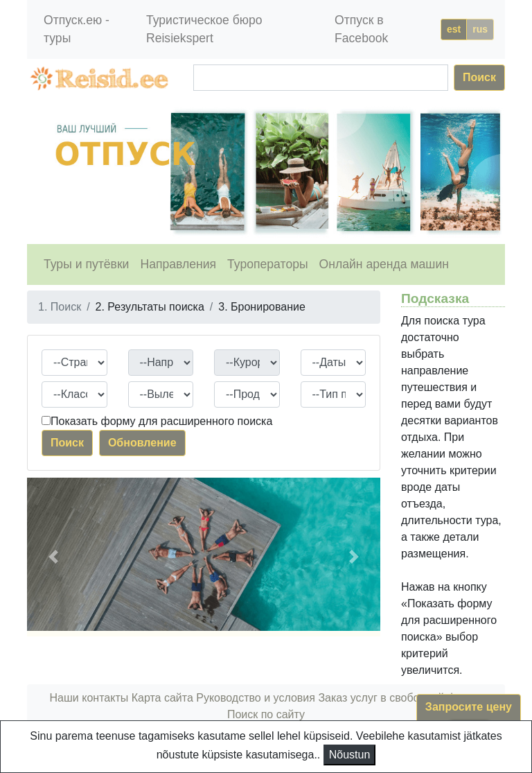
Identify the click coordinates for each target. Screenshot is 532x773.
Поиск (479, 77)
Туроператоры (268, 264)
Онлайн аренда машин (384, 264)
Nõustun (350, 755)
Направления (178, 264)
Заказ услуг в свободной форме (400, 698)
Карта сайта (162, 698)
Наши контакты (89, 698)
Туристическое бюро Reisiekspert (204, 29)
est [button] (454, 29)
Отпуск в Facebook (361, 29)
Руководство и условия (256, 698)
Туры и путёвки (86, 264)
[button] (54, 557)
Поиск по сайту (266, 714)
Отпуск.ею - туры (77, 29)
